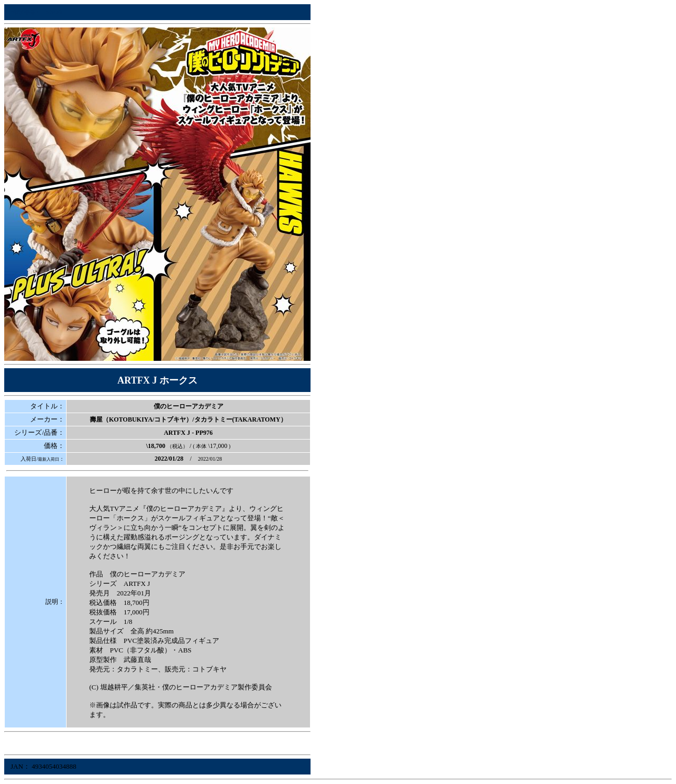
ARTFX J (177, 433)
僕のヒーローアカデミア (189, 406)
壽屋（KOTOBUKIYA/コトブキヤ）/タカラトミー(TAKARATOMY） (188, 419)
